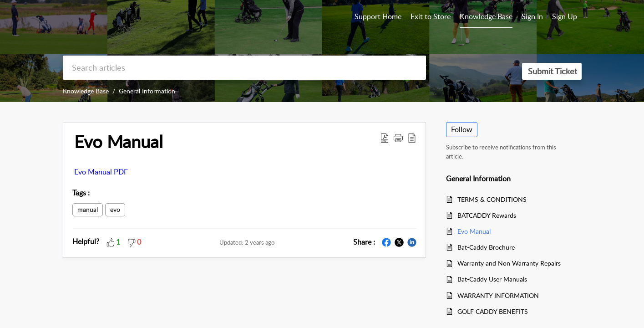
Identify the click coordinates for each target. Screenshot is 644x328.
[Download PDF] (385, 138)
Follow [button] (462, 129)
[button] (398, 138)
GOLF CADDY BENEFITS (493, 311)
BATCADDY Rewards (487, 215)
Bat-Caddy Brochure (486, 247)
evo (115, 209)
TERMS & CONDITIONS (492, 199)
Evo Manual (119, 142)
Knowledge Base (86, 91)
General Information (147, 91)
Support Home (378, 16)
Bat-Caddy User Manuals (492, 279)
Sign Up (565, 16)
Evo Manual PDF (101, 172)
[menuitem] (532, 17)
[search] (244, 68)
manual (88, 209)
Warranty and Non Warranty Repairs (509, 263)
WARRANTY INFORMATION (498, 295)
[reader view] (412, 138)
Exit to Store (431, 16)
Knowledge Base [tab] (486, 16)
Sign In (532, 16)
